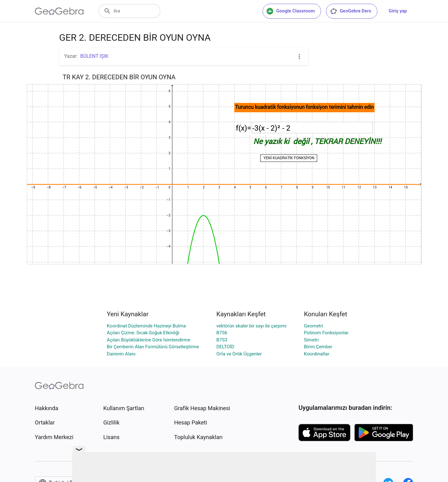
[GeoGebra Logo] (59, 11)
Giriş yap (398, 11)
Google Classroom (291, 11)
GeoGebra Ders (350, 11)
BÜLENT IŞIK (94, 56)
